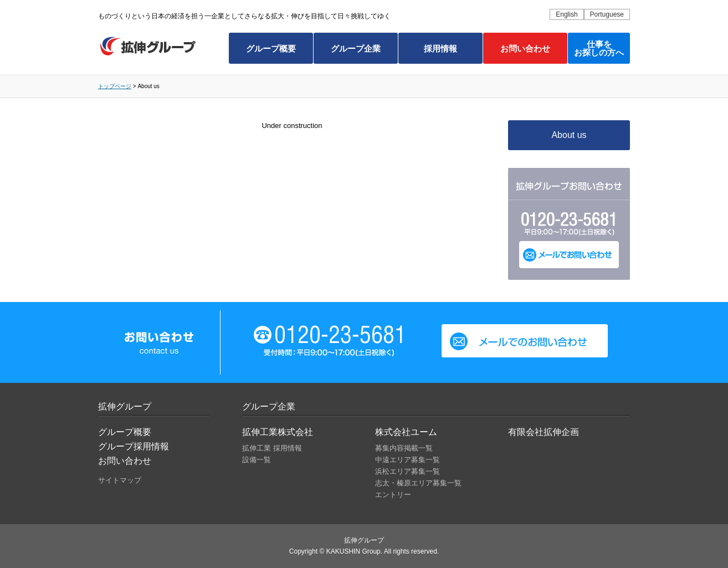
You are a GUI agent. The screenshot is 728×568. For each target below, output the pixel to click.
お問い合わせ (525, 48)
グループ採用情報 (134, 446)
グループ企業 (356, 48)
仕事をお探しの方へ (599, 48)
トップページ (115, 86)
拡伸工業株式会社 (278, 432)
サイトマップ (120, 480)
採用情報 (440, 48)
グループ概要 (271, 48)
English (566, 14)
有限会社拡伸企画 (544, 432)
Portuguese (607, 14)
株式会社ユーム (406, 432)
